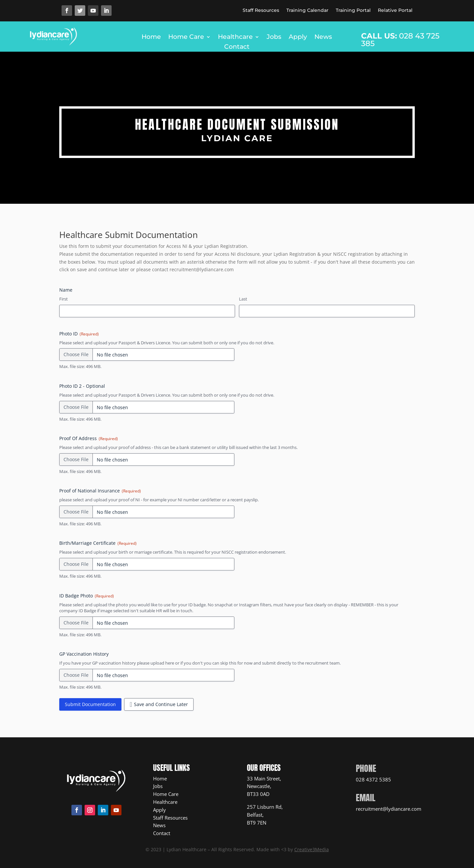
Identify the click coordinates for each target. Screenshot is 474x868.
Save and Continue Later (161, 704)
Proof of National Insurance (100, 491)
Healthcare (235, 38)
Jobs (274, 38)
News (323, 38)
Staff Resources (261, 11)
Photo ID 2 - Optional (82, 386)
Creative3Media (312, 849)
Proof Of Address (89, 438)
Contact (237, 47)
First (64, 299)
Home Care (186, 38)
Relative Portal (395, 11)
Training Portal (353, 11)
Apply (298, 38)
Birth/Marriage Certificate (98, 543)
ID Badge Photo (87, 596)
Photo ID (79, 334)
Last (243, 299)
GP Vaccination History (84, 654)
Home (151, 38)
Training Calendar (307, 11)
